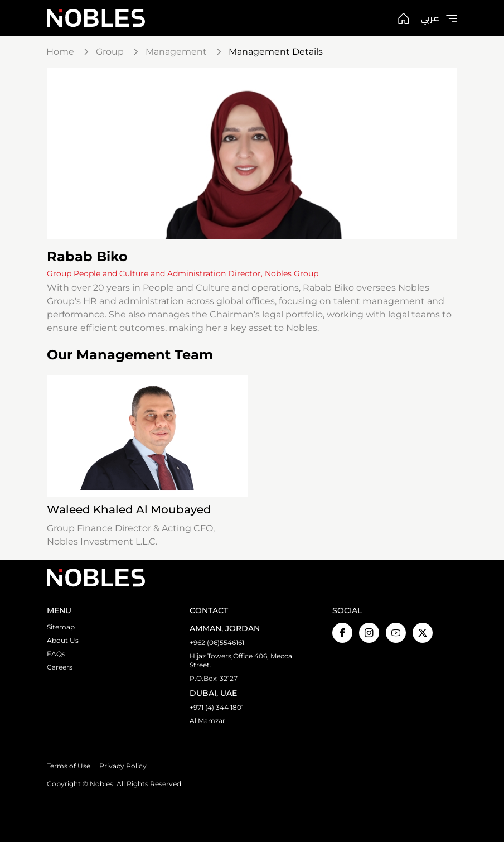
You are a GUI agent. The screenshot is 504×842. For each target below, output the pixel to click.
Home (60, 52)
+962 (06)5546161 (217, 643)
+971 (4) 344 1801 (217, 707)
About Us (63, 640)
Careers (60, 667)
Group (110, 52)
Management (176, 52)
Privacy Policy (123, 766)
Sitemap (61, 627)
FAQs (56, 654)
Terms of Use (69, 766)
